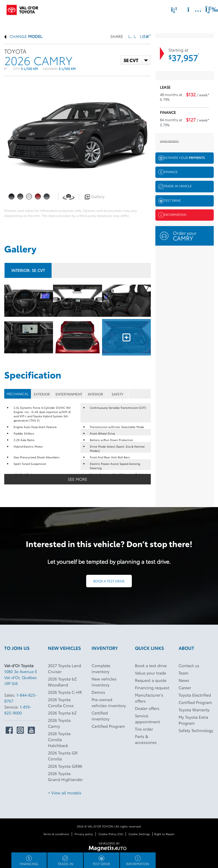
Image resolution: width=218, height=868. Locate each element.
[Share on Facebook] (130, 36)
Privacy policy (84, 834)
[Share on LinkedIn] (142, 36)
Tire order (144, 729)
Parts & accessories (146, 739)
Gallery (95, 196)
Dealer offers (147, 708)
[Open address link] (21, 677)
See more (78, 479)
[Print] (148, 36)
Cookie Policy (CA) (111, 834)
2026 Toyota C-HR (65, 692)
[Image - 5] (126, 337)
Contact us (189, 665)
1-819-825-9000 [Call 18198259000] (18, 710)
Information (172, 215)
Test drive (169, 201)
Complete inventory (101, 668)
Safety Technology (196, 730)
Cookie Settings (139, 834)
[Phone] (174, 9)
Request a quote (151, 680)
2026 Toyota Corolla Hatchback (59, 739)
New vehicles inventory (104, 682)
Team (184, 673)
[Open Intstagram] (20, 730)
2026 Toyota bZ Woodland (62, 682)
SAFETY (118, 394)
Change (23, 36)
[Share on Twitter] (136, 36)
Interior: (28, 270)
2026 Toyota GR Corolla (63, 756)
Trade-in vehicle (175, 186)
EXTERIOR (42, 394)
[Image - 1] (77, 301)
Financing (29, 861)
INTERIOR (96, 394)
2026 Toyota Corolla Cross (61, 702)
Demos (98, 692)
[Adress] (192, 9)
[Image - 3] (29, 337)
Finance (168, 172)
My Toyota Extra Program (193, 720)
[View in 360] (69, 196)
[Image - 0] (29, 301)
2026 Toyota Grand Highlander (65, 776)
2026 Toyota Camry (59, 723)
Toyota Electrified (195, 695)
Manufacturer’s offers (149, 698)
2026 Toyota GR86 (65, 766)
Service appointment (147, 719)
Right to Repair (164, 834)
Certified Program (108, 726)
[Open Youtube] (31, 730)
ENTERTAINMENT (69, 394)
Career (185, 688)
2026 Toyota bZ (62, 713)
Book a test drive (109, 581)
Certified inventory (100, 716)
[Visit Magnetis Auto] (109, 848)
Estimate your (182, 158)
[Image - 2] (126, 301)
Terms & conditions (56, 834)
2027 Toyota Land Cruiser (64, 668)
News (184, 680)
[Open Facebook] (9, 730)
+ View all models (65, 793)
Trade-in (65, 861)
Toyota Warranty (194, 710)
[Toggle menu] (207, 9)
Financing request (152, 688)
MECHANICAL (18, 394)
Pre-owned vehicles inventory (109, 702)
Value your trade (151, 673)
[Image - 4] (77, 337)
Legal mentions (169, 141)
